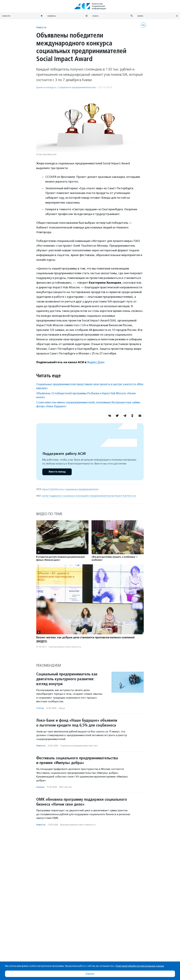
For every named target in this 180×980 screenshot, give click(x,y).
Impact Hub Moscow (53, 489)
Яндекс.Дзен (96, 362)
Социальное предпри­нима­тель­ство (77, 87)
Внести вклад (57, 472)
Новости (41, 27)
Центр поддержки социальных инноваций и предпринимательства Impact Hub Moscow (89, 496)
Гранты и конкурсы (46, 87)
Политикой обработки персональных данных (140, 966)
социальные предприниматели (81, 489)
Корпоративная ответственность (65, 647)
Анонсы (40, 787)
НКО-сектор (65, 787)
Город (62, 708)
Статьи (40, 708)
